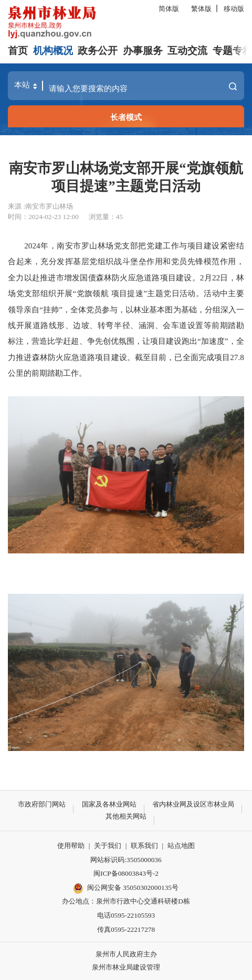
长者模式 (126, 117)
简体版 (169, 9)
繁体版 (201, 9)
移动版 (234, 9)
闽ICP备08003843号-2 (126, 873)
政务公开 (98, 51)
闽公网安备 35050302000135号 (126, 888)
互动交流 (187, 51)
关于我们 (108, 846)
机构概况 (53, 51)
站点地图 (181, 846)
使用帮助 (71, 846)
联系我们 (144, 846)
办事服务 (143, 51)
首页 (18, 51)
